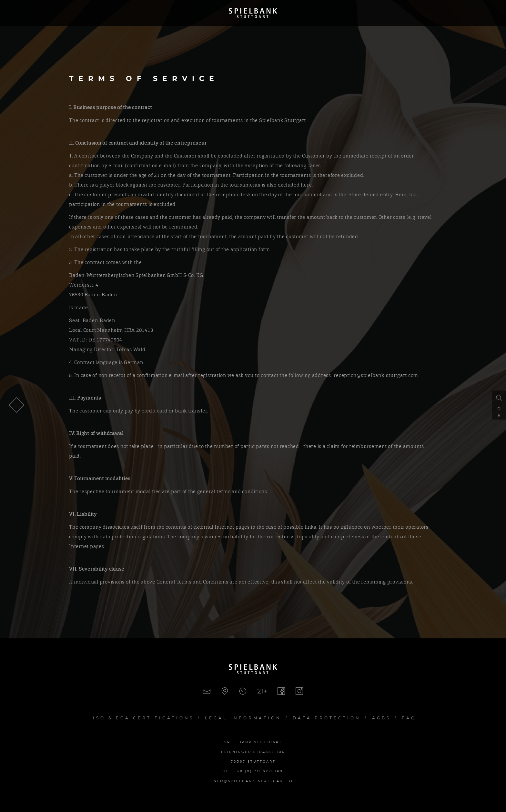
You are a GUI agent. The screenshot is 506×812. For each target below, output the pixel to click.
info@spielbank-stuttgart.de (253, 781)
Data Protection (327, 718)
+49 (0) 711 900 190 (258, 771)
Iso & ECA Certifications (143, 718)
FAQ (409, 718)
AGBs (381, 718)
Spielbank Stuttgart (253, 13)
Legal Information (243, 718)
